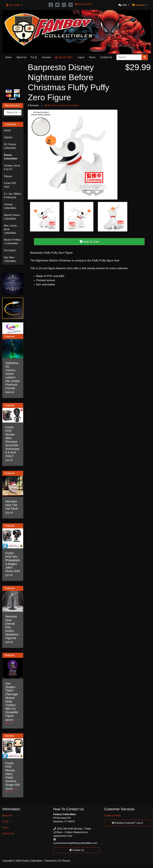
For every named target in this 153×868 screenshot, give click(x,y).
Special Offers (64, 57)
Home (8, 57)
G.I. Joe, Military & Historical (13, 196)
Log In (81, 57)
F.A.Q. (34, 57)
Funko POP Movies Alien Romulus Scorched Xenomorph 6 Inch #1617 (12, 442)
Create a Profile (113, 815)
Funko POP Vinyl (10, 185)
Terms (92, 57)
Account (46, 57)
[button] (14, 5)
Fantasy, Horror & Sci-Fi (12, 167)
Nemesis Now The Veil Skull (11, 505)
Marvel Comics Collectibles (12, 217)
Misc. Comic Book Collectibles (10, 229)
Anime (7, 130)
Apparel (8, 137)
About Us (21, 57)
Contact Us (106, 57)
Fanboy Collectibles (32, 861)
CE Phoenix (64, 861)
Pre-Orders (10, 250)
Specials (9, 736)
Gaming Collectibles (10, 206)
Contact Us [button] (76, 850)
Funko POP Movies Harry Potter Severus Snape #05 (13, 774)
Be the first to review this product (62, 105)
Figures (8, 176)
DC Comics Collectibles (10, 146)
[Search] (129, 57)
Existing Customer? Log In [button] (127, 823)
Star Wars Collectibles (10, 259)
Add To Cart (89, 242)
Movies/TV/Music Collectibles (12, 242)
